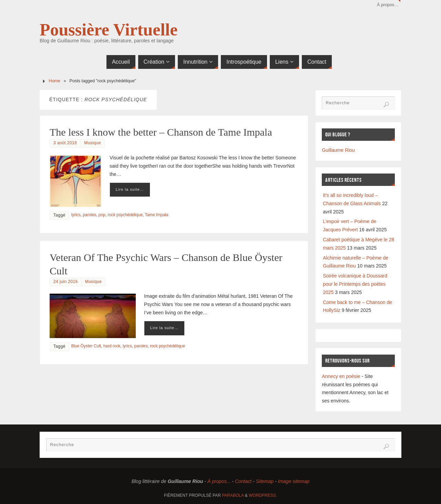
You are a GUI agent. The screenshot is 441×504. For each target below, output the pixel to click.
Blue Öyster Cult (86, 346)
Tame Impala (156, 215)
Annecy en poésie (341, 376)
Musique (92, 143)
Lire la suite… (130, 189)
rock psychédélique (125, 215)
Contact (243, 481)
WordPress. (263, 495)
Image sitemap (294, 481)
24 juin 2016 (66, 282)
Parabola (233, 495)
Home (54, 81)
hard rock (112, 346)
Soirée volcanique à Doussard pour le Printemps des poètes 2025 (355, 284)
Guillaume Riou (338, 150)
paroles (89, 215)
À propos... (219, 481)
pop (102, 215)
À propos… (388, 5)
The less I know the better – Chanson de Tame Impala (161, 132)
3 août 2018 (65, 143)
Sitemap (265, 481)
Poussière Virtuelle (109, 30)
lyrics (76, 215)
